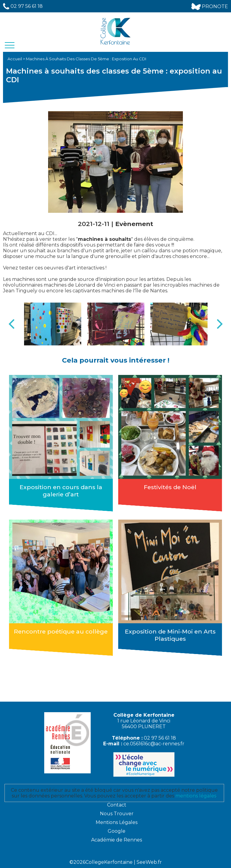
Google (117, 831)
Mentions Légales (117, 822)
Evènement (134, 224)
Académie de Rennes (117, 840)
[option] (53, 324)
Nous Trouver (117, 814)
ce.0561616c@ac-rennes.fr (154, 744)
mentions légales (196, 796)
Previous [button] (11, 324)
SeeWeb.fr (149, 862)
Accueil (15, 59)
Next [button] (220, 324)
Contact (117, 805)
